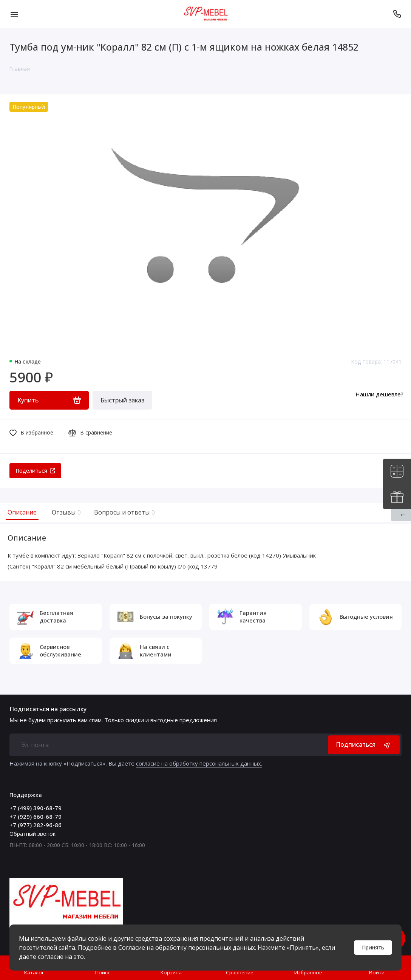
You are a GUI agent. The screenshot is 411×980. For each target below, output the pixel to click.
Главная (20, 69)
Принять (373, 947)
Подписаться (364, 745)
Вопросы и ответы (124, 512)
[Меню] (14, 14)
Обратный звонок (32, 834)
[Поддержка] (397, 14)
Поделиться (35, 471)
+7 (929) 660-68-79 (36, 817)
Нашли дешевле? (379, 394)
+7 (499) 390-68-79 (36, 808)
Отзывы (65, 512)
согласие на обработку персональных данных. (199, 763)
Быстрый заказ (122, 400)
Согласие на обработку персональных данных (187, 948)
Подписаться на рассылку (48, 709)
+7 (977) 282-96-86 (36, 825)
